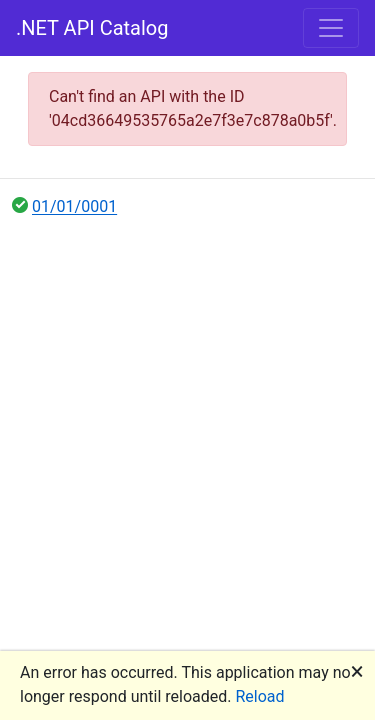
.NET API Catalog (92, 28)
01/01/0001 (74, 206)
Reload (260, 696)
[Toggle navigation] (331, 28)
